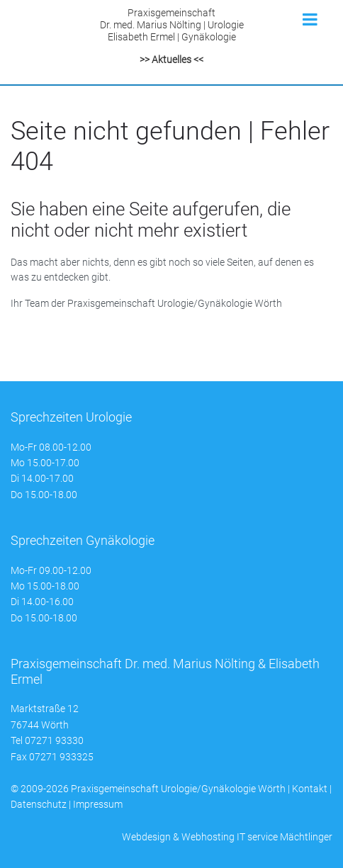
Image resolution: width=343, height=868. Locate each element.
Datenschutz (39, 804)
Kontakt (310, 789)
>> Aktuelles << (171, 60)
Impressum (98, 804)
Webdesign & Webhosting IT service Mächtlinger (227, 837)
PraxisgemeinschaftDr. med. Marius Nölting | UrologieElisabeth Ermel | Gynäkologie (172, 25)
